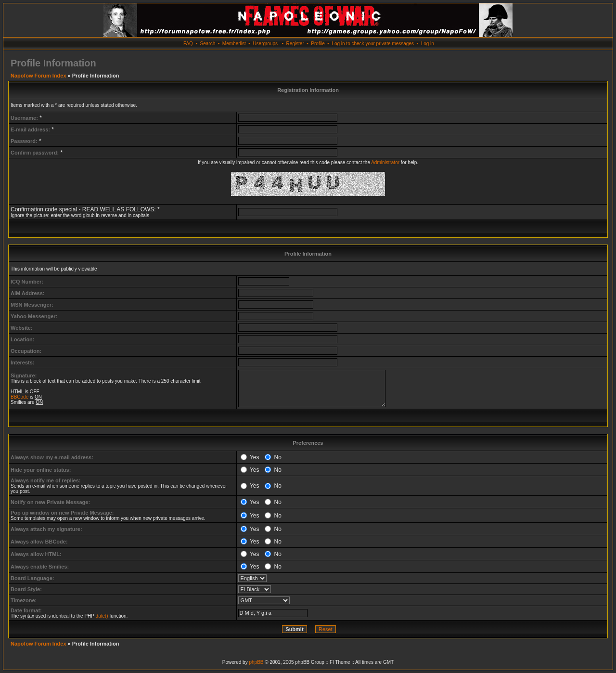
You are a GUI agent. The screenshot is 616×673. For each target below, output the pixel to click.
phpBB (256, 662)
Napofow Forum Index (38, 76)
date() (102, 616)
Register (295, 44)
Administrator (385, 162)
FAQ (188, 44)
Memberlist (234, 44)
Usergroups (265, 44)
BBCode (19, 397)
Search (208, 44)
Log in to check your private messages (373, 44)
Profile (318, 44)
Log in (428, 44)
